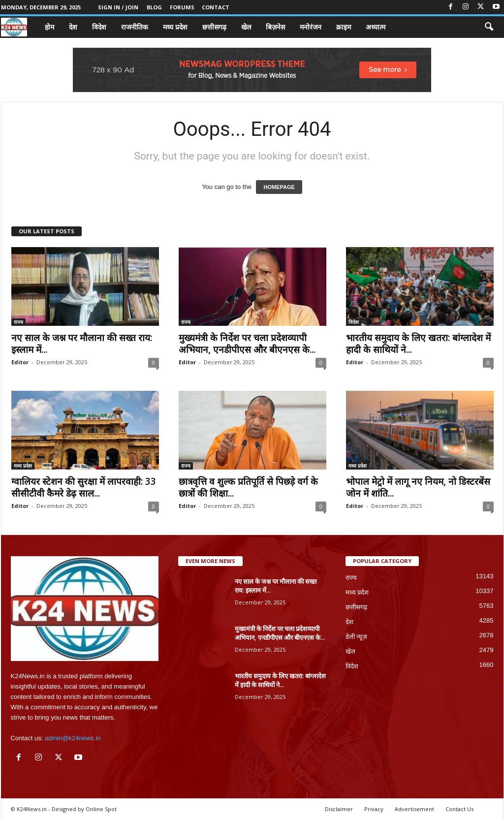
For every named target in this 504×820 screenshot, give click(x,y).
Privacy (374, 809)
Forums (182, 7)
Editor (20, 362)
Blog (154, 7)
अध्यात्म (376, 27)
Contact (216, 7)
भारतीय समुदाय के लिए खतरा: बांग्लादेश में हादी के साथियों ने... (418, 344)
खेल (246, 27)
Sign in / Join (118, 7)
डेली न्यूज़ (357, 637)
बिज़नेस (275, 27)
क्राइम (344, 27)
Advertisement (414, 809)
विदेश (99, 27)
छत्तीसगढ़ (214, 27)
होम (49, 27)
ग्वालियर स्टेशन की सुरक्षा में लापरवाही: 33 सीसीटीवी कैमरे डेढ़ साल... (84, 487)
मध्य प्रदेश (175, 27)
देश (73, 27)
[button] (489, 27)
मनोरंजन (311, 27)
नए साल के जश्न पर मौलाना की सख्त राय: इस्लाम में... (82, 344)
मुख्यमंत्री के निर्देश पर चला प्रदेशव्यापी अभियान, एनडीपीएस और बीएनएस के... (247, 344)
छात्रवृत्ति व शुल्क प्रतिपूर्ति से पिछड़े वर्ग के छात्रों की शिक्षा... (248, 487)
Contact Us (459, 809)
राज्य (18, 322)
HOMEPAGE (279, 187)
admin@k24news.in (73, 738)
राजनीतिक (135, 27)
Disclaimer (339, 809)
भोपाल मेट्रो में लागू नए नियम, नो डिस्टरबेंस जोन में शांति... (418, 487)
